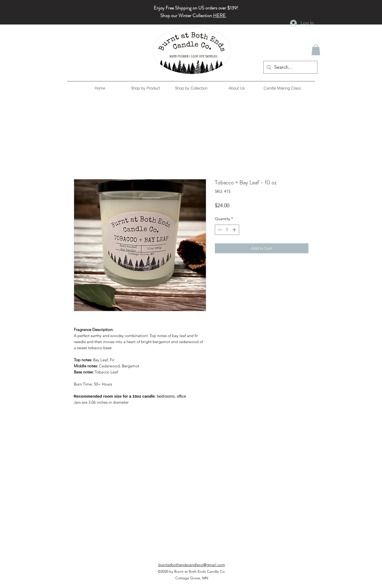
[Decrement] (219, 230)
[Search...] (290, 67)
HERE (219, 16)
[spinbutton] (227, 230)
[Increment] (235, 230)
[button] (316, 50)
